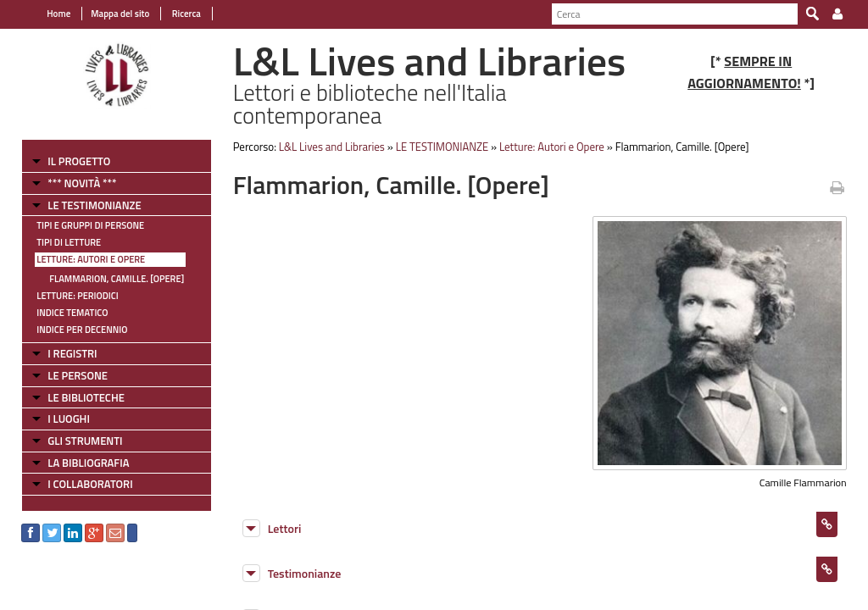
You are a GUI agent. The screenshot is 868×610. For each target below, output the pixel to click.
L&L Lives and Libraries (332, 147)
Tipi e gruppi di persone (90, 225)
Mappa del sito (120, 14)
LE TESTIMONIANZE (94, 205)
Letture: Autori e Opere (91, 259)
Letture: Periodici (77, 296)
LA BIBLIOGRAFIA (88, 463)
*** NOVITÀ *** (82, 183)
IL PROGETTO (79, 161)
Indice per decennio (82, 330)
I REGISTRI (72, 353)
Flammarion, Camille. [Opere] (117, 279)
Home (58, 14)
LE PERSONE (78, 375)
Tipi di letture (69, 242)
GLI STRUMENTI (85, 441)
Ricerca (185, 14)
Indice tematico (72, 313)
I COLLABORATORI (90, 484)
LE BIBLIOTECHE (86, 397)
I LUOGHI (69, 419)
